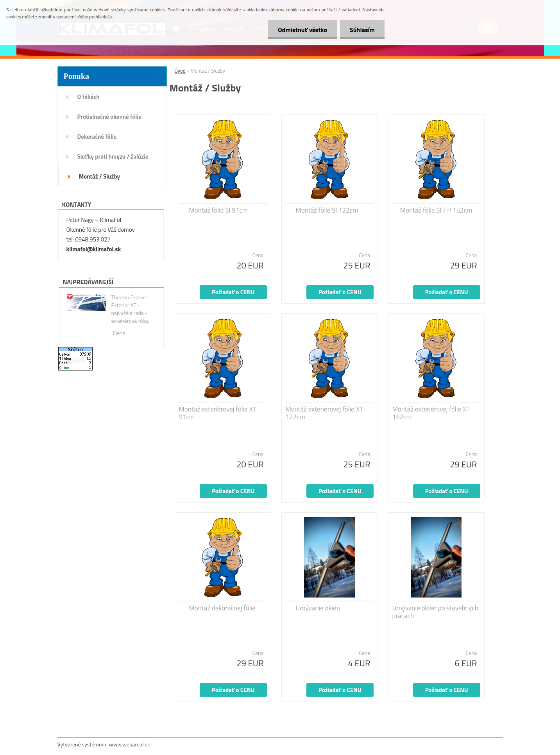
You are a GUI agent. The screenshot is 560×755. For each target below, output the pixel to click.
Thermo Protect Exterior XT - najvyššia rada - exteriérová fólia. (130, 309)
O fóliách (89, 97)
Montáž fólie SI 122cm (327, 210)
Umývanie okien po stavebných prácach (435, 612)
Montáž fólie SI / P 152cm (436, 210)
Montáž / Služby (99, 176)
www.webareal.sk (130, 744)
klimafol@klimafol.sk (94, 249)
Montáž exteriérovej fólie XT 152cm (431, 413)
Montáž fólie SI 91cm (218, 210)
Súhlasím (362, 30)
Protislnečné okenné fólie (109, 117)
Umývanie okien (318, 608)
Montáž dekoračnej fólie (222, 608)
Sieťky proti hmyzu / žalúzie (113, 157)
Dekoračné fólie (97, 137)
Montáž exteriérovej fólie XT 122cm (325, 413)
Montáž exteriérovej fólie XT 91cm (218, 413)
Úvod (180, 71)
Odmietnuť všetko (302, 30)
